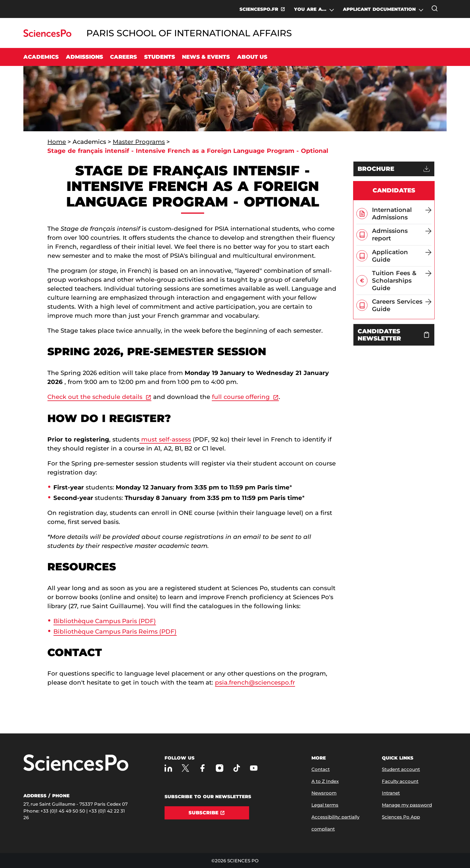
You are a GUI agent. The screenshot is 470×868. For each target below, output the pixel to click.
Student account (401, 769)
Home (57, 142)
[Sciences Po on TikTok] (237, 768)
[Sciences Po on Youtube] (254, 768)
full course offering (241, 397)
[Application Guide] (402, 256)
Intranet (391, 793)
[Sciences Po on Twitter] (185, 768)
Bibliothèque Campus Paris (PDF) (105, 621)
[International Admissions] (402, 214)
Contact (321, 769)
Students (160, 57)
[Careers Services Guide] (402, 305)
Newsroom (324, 793)
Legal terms (325, 805)
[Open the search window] (435, 8)
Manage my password (407, 805)
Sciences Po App (401, 817)
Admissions (85, 57)
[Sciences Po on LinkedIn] (168, 768)
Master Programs (139, 142)
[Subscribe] (207, 813)
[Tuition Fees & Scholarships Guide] (402, 281)
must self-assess (165, 439)
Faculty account (400, 781)
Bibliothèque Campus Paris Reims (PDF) (115, 632)
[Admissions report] (402, 235)
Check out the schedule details (95, 397)
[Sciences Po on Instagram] (220, 768)
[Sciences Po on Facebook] (202, 768)
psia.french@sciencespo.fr (255, 682)
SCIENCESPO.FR (259, 9)
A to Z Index (325, 781)
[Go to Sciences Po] (47, 35)
